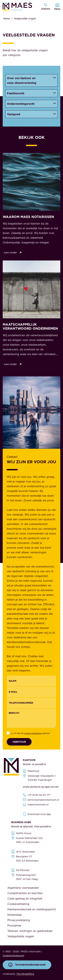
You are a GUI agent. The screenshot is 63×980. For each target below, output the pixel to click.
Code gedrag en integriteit (25, 899)
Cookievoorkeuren (13, 956)
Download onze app (39, 814)
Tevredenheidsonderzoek (27, 965)
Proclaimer (14, 926)
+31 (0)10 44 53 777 (39, 795)
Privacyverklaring (19, 920)
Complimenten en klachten (25, 893)
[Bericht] (32, 718)
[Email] (32, 692)
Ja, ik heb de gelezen (30, 733)
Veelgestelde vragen (21, 936)
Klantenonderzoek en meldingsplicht (32, 909)
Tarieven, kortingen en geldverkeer (30, 931)
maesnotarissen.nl (38, 805)
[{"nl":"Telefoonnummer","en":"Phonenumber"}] (32, 703)
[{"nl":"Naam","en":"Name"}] (32, 681)
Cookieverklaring (18, 904)
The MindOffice (25, 974)
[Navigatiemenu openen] (57, 7)
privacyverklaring (33, 733)
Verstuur (19, 742)
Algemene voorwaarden (23, 888)
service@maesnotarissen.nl (43, 800)
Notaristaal (14, 915)
